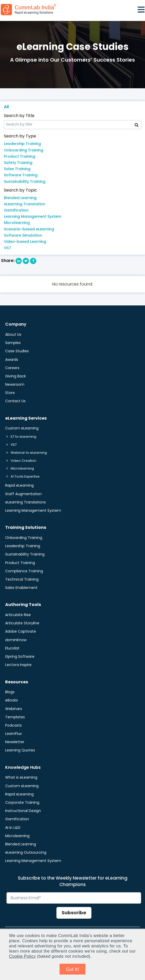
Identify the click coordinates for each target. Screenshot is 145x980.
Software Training (21, 175)
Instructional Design (23, 811)
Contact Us (15, 401)
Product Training (20, 156)
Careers (12, 368)
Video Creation (23, 461)
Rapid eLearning (19, 485)
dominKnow (16, 640)
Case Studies (17, 351)
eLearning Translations (26, 502)
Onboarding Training (24, 150)
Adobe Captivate (21, 631)
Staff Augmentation (23, 494)
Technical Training (22, 579)
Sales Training (17, 169)
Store (10, 393)
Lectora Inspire (18, 665)
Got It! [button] (72, 969)
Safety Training (18, 163)
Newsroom (15, 384)
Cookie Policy (22, 956)
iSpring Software (20, 656)
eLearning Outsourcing (26, 852)
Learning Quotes (20, 750)
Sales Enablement (21, 588)
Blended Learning (20, 198)
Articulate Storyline (22, 623)
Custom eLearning (22, 428)
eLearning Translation (24, 204)
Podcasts (13, 725)
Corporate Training (22, 802)
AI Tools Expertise (25, 476)
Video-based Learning (25, 242)
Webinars (14, 709)
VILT (8, 248)
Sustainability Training (25, 181)
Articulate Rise (18, 615)
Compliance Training (24, 571)
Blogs (10, 692)
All (6, 107)
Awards (12, 360)
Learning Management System (32, 216)
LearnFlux (13, 734)
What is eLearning (21, 777)
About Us (13, 334)
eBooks (12, 700)
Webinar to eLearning (29, 453)
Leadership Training (22, 144)
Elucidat (12, 648)
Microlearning (17, 223)
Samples (13, 343)
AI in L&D (13, 828)
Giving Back (16, 376)
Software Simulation (23, 235)
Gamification (16, 210)
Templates (15, 717)
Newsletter (15, 742)
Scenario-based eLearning (29, 229)
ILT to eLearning (23, 437)
